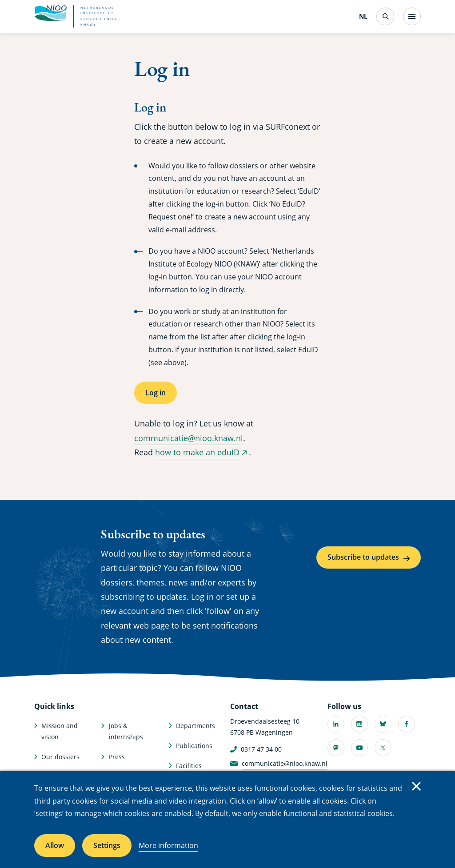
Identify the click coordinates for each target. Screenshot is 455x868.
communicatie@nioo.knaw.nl (189, 438)
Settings (107, 845)
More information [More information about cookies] (168, 845)
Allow (55, 845)
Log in (156, 393)
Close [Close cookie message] (416, 786)
